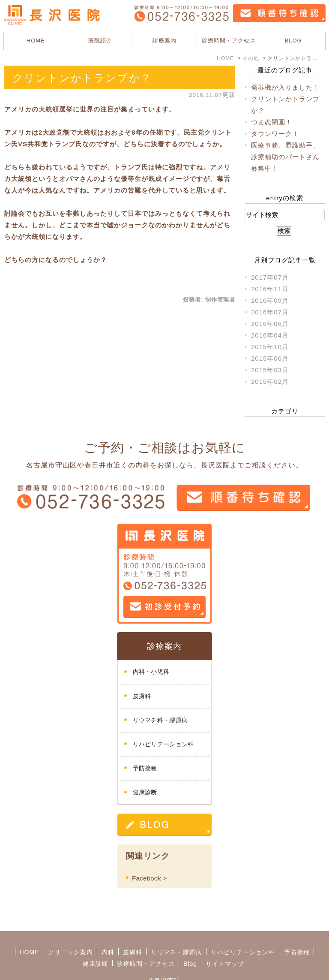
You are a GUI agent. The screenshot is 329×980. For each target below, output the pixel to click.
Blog (190, 942)
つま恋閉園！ (272, 122)
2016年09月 (270, 300)
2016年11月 (270, 289)
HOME (36, 41)
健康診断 (145, 792)
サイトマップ (225, 942)
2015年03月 (270, 370)
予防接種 (145, 768)
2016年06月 (270, 324)
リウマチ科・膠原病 (160, 720)
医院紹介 (100, 41)
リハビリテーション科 (163, 744)
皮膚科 (142, 696)
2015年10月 (270, 347)
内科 (108, 931)
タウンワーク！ (275, 134)
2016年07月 (270, 312)
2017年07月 (270, 277)
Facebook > (150, 878)
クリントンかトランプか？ (82, 78)
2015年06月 (270, 358)
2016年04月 (270, 335)
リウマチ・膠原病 (176, 931)
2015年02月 (270, 381)
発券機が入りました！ (285, 87)
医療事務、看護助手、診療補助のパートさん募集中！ (285, 157)
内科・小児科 (151, 672)
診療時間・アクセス (229, 41)
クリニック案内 (70, 931)
